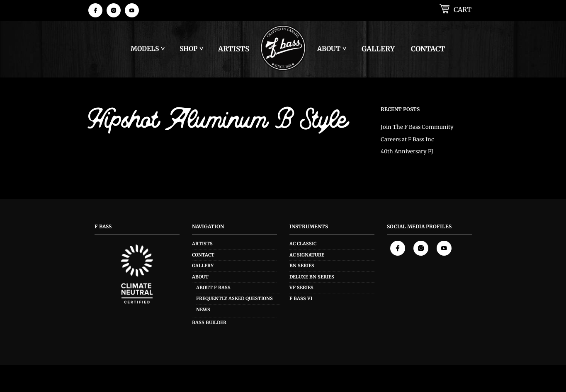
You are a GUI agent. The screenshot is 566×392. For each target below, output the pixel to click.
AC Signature (307, 255)
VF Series (301, 288)
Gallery (378, 49)
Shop (188, 49)
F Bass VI (301, 298)
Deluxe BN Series (312, 277)
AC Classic (303, 244)
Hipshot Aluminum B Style (218, 122)
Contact (428, 49)
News (203, 310)
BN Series (302, 266)
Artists (234, 49)
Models (145, 49)
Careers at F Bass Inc (407, 139)
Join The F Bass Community (417, 127)
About (329, 49)
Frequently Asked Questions (234, 298)
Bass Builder (209, 322)
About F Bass (213, 288)
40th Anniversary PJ (407, 151)
